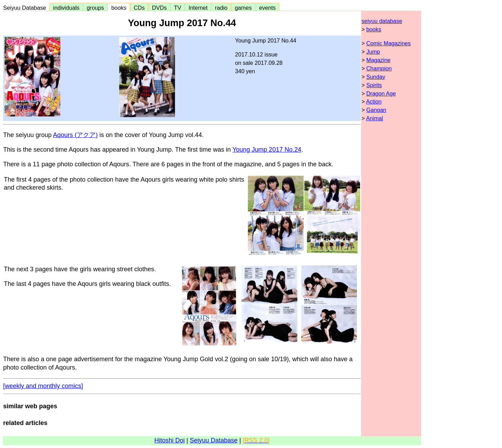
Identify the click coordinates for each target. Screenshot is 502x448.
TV (177, 8)
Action (374, 102)
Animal (375, 118)
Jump (373, 52)
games (244, 8)
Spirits (374, 85)
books (119, 8)
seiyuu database (382, 21)
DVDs (159, 8)
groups (96, 8)
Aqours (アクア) (75, 135)
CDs (139, 8)
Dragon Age (381, 94)
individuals (66, 8)
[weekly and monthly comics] (43, 386)
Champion (379, 69)
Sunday (376, 77)
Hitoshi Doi (170, 440)
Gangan (376, 110)
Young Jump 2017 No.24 (267, 150)
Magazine (378, 60)
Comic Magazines (389, 43)
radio (221, 8)
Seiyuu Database (26, 8)
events (267, 8)
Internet (198, 8)
